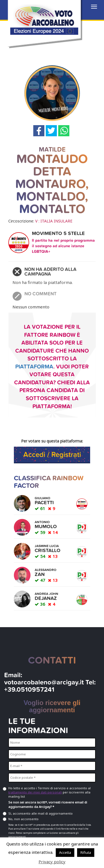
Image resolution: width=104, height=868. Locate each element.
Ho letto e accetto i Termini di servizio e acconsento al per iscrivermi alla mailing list (50, 792)
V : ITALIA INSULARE (54, 221)
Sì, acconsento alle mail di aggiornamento (40, 813)
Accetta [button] (65, 852)
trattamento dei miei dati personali (35, 792)
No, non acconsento (23, 819)
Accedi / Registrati (52, 455)
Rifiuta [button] (86, 852)
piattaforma (34, 367)
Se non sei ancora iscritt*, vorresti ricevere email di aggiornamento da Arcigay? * (48, 805)
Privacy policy (52, 862)
